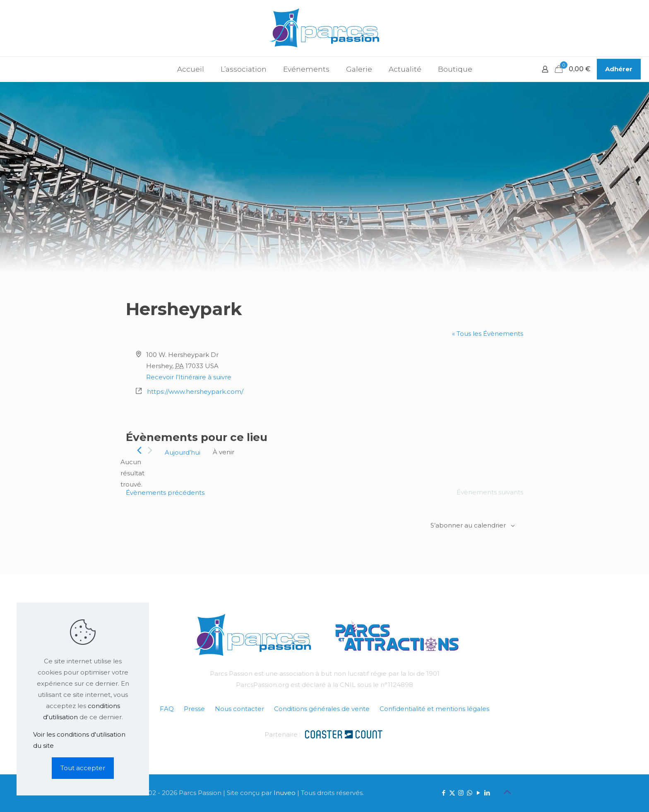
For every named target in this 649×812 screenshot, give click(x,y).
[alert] (132, 473)
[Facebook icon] (443, 793)
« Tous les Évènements (488, 334)
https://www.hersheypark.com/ (195, 392)
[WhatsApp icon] (470, 793)
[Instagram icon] (461, 793)
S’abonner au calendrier (468, 525)
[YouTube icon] (478, 793)
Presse (194, 709)
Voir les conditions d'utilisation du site (79, 740)
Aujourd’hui (183, 452)
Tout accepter (83, 768)
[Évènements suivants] (150, 450)
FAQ (167, 709)
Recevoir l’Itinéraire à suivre (189, 377)
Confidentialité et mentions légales (434, 709)
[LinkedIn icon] (487, 793)
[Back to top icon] (507, 792)
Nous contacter (239, 709)
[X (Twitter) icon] (452, 793)
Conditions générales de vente (322, 709)
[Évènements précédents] (139, 450)
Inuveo (285, 793)
